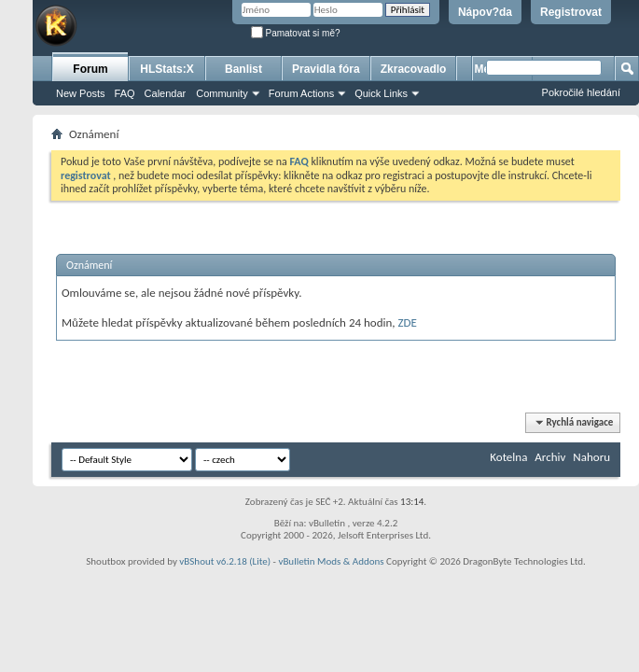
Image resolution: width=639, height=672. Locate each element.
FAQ (125, 93)
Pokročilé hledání (581, 92)
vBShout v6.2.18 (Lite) (225, 561)
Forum (90, 69)
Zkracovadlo (414, 69)
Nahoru (591, 457)
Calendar (166, 93)
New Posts (81, 93)
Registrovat (571, 12)
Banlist (243, 69)
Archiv (550, 457)
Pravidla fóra (326, 69)
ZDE (408, 322)
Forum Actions (301, 93)
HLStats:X (167, 69)
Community (222, 93)
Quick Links (381, 93)
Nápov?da (485, 12)
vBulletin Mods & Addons (331, 561)
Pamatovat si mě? (296, 33)
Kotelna (508, 457)
